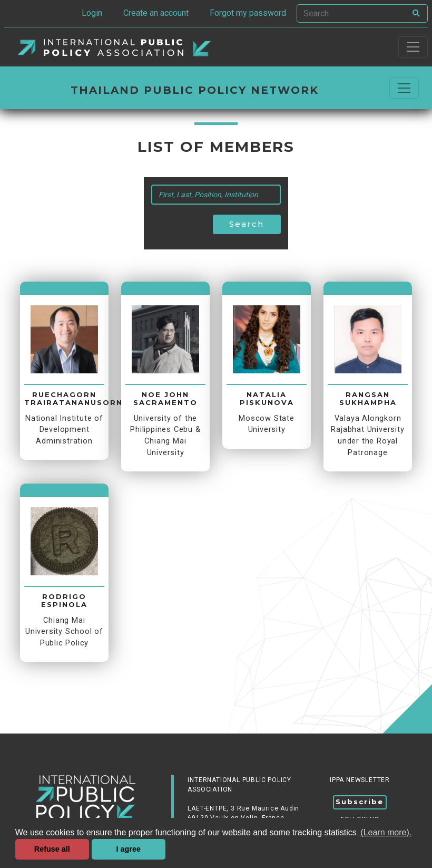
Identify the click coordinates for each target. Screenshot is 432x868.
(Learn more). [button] (386, 832)
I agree (129, 849)
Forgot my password (248, 13)
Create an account (156, 13)
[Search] (351, 13)
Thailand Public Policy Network (195, 90)
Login (92, 13)
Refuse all (52, 849)
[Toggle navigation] (413, 47)
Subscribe (360, 802)
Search (247, 224)
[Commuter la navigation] (404, 88)
